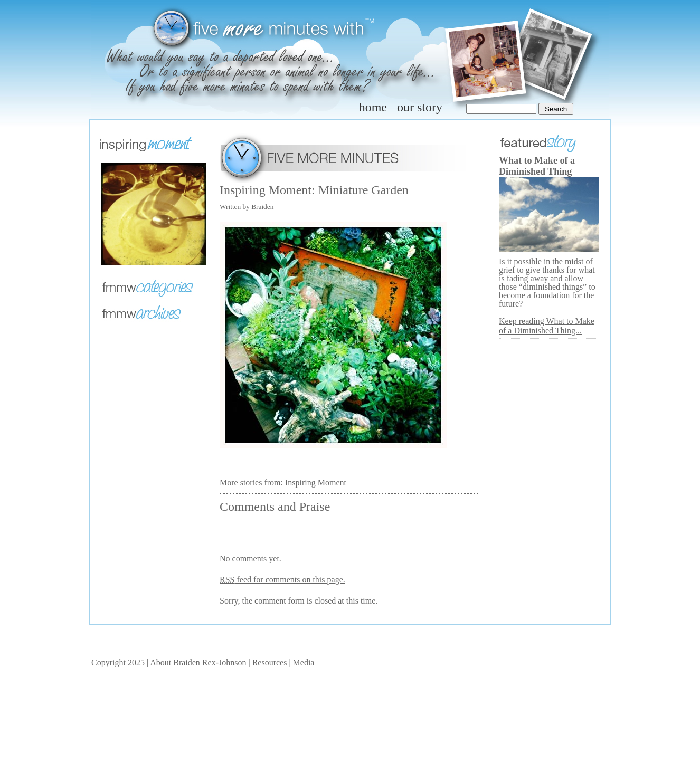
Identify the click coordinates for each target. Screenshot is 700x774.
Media (304, 662)
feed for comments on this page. (282, 580)
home (373, 107)
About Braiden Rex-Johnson (198, 662)
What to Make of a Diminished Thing (537, 166)
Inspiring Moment (316, 482)
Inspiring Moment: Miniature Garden (314, 190)
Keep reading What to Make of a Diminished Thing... (547, 326)
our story (420, 107)
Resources (270, 662)
